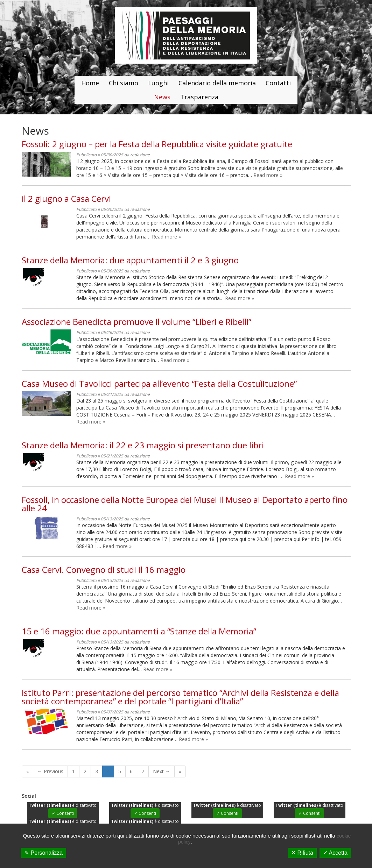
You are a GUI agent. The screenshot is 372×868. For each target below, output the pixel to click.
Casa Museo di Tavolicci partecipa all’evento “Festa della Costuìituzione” (159, 383)
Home (90, 83)
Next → (162, 771)
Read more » (268, 175)
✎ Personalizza (44, 853)
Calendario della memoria (217, 83)
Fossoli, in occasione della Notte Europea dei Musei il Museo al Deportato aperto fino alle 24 (185, 504)
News (162, 97)
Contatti (278, 83)
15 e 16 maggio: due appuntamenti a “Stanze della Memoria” (139, 631)
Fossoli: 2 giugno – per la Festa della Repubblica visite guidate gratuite (157, 144)
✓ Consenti (63, 813)
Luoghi (158, 83)
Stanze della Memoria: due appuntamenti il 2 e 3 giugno (130, 260)
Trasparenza (199, 97)
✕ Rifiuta (302, 853)
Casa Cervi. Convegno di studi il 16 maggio (104, 570)
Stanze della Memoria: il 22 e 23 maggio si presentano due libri (143, 445)
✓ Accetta (335, 853)
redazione (140, 155)
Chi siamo (124, 83)
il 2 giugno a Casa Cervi (66, 198)
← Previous (50, 771)
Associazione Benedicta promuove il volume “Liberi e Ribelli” (136, 322)
